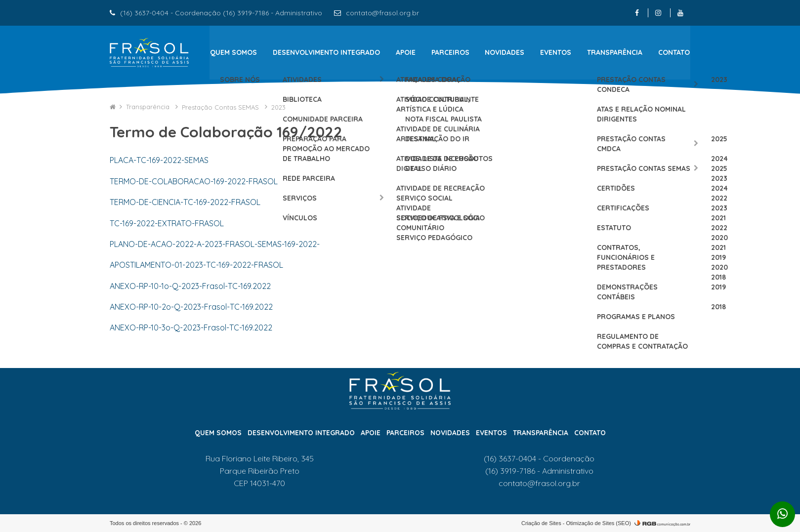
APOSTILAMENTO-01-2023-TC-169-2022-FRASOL (196, 265)
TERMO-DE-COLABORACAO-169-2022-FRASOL (194, 181)
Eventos (556, 52)
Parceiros (450, 52)
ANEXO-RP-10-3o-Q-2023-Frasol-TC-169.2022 (191, 327)
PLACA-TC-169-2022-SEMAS (159, 160)
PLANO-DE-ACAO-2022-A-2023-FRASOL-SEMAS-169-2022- (215, 244)
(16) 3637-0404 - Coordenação (539, 458)
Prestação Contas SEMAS (221, 107)
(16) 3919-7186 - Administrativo (539, 471)
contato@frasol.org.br (382, 13)
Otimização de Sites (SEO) (599, 523)
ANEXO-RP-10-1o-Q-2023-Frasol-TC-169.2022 (190, 286)
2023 (278, 107)
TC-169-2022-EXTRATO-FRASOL (167, 223)
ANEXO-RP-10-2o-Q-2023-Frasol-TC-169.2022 (191, 307)
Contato (674, 52)
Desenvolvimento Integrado (326, 52)
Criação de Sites (541, 523)
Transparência (615, 52)
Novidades (505, 52)
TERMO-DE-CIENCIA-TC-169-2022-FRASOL (185, 202)
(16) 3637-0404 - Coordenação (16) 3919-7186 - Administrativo (221, 13)
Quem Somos (233, 52)
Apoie (406, 52)
